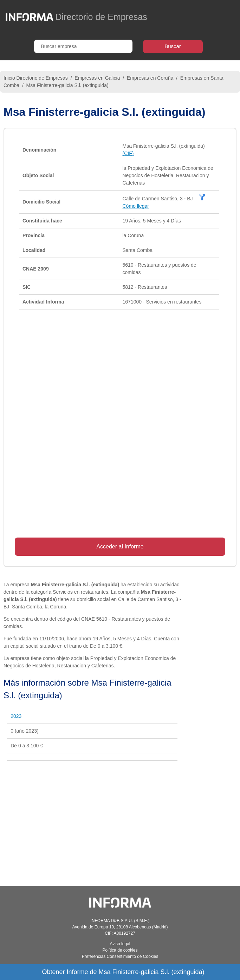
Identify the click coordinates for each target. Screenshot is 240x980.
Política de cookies (120, 950)
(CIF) (128, 153)
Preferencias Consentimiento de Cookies (120, 956)
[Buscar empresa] (83, 46)
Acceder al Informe (120, 546)
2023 (16, 716)
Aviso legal (120, 944)
